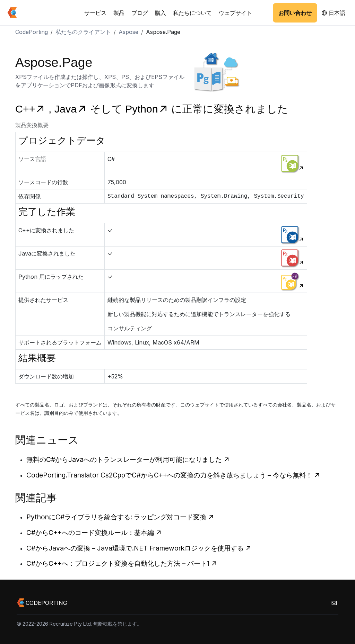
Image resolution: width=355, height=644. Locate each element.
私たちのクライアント (83, 32)
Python (148, 109)
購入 (161, 13)
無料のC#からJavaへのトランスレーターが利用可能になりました (128, 459)
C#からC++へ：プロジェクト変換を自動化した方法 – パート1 (122, 563)
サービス (95, 13)
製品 (119, 13)
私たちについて (192, 13)
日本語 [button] (333, 13)
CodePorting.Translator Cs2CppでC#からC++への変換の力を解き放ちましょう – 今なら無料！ (173, 475)
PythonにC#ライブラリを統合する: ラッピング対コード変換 (120, 517)
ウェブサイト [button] (235, 13)
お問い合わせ (295, 13)
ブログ (140, 13)
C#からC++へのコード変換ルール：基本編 (94, 533)
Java (72, 109)
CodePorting (32, 32)
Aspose (128, 32)
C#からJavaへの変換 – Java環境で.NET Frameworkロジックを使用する (139, 548)
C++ (32, 109)
